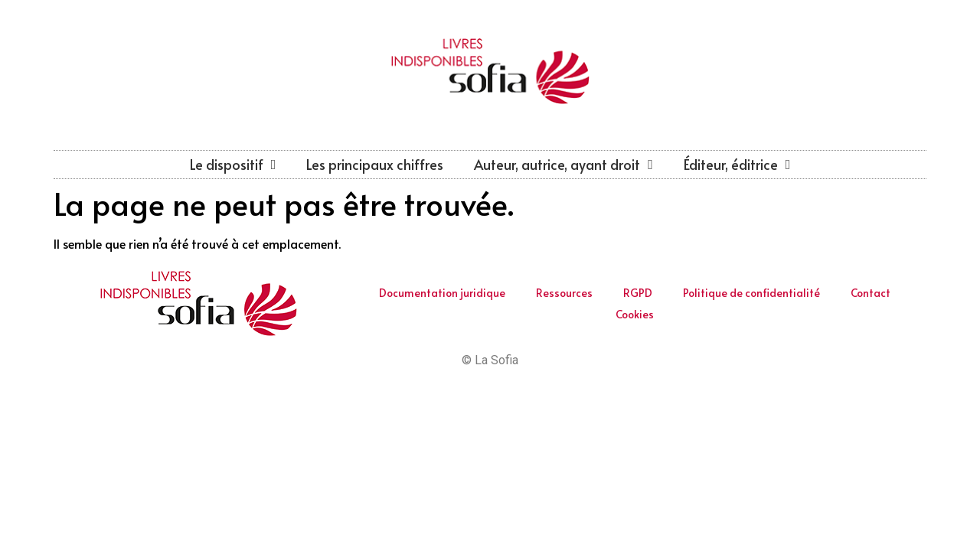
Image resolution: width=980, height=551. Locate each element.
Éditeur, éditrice (737, 165)
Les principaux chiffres (375, 164)
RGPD (638, 293)
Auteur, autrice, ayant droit (563, 165)
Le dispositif (233, 165)
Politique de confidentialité (751, 293)
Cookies (635, 314)
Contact (871, 293)
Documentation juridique (442, 293)
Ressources (564, 293)
